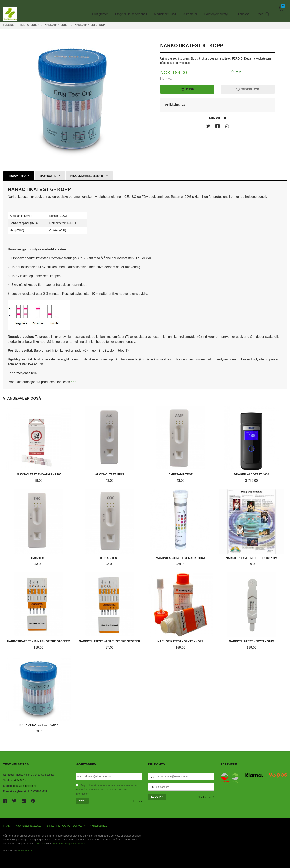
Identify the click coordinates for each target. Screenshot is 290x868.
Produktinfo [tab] (17, 176)
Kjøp (187, 89)
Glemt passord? (206, 797)
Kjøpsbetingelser (29, 826)
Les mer (138, 801)
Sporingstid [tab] (48, 176)
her (74, 382)
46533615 (20, 780)
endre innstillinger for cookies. (69, 843)
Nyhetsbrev (98, 826)
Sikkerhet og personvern (66, 826)
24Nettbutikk (25, 851)
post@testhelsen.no (25, 786)
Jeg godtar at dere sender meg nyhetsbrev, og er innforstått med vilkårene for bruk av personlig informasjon (106, 790)
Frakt (7, 826)
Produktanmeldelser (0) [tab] (87, 176)
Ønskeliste (248, 89)
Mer (260, 10)
